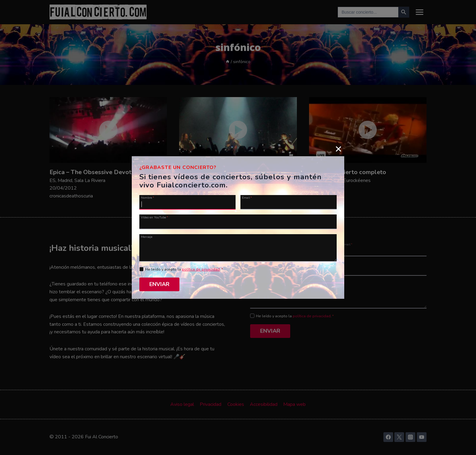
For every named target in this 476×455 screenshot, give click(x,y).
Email (247, 197)
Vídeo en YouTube (155, 217)
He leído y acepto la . (184, 269)
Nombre (148, 197)
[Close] (338, 149)
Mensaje (147, 237)
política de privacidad (201, 269)
